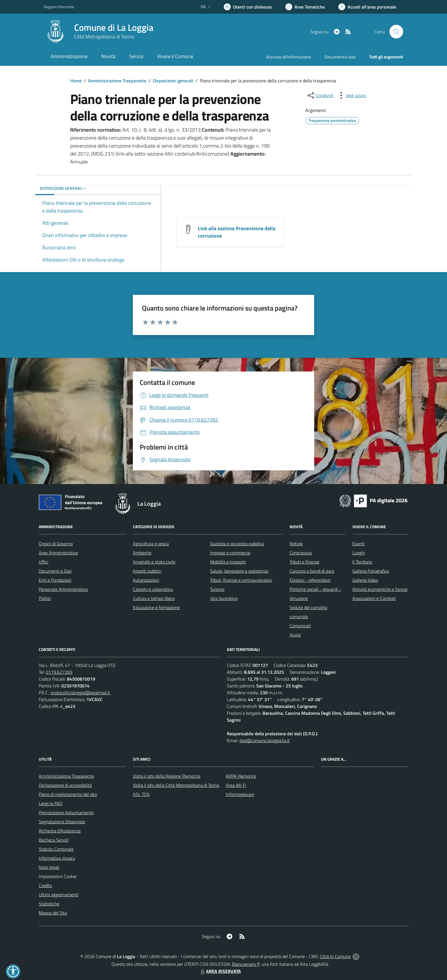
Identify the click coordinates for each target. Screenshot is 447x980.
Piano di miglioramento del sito (68, 794)
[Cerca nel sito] (396, 32)
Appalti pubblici (147, 571)
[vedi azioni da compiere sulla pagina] (351, 95)
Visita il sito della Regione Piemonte (167, 776)
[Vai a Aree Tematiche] (305, 7)
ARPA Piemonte (241, 776)
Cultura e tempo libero (154, 598)
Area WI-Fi (236, 785)
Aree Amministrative (58, 553)
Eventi (358, 544)
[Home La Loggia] (99, 32)
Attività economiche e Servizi (380, 589)
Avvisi (295, 635)
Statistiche (49, 904)
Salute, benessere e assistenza (239, 571)
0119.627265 (59, 672)
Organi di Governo (56, 544)
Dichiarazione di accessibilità (65, 785)
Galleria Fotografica (371, 571)
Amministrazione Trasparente (117, 81)
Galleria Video (365, 580)
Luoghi (359, 553)
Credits (45, 885)
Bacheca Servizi (54, 840)
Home (76, 81)
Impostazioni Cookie (58, 876)
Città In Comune (335, 956)
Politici (45, 598)
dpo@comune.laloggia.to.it (265, 740)
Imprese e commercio (230, 553)
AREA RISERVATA (220, 971)
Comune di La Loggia (114, 27)
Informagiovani (240, 794)
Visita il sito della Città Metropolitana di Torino (176, 785)
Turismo (217, 589)
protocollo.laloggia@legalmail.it (80, 693)
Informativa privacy (57, 858)
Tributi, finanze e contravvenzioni (241, 580)
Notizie (296, 544)
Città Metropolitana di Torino (104, 37)
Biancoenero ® (246, 964)
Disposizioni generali (173, 81)
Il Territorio (362, 562)
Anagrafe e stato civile (154, 562)
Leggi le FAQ (51, 803)
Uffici (43, 562)
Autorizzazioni (146, 580)
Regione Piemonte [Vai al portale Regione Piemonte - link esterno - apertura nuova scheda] (59, 7)
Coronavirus (301, 553)
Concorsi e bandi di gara (312, 571)
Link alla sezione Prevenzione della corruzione (237, 232)
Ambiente (142, 553)
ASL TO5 (141, 794)
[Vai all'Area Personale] (367, 7)
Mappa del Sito (53, 913)
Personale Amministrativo (63, 589)
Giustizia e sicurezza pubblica (237, 544)
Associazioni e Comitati (374, 598)
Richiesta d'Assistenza (60, 831)
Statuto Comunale (56, 849)
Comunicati (300, 626)
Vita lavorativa (224, 598)
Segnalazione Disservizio (62, 822)
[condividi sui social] (320, 95)
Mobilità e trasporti (228, 562)
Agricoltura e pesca (151, 544)
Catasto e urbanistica (153, 589)
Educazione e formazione (156, 607)
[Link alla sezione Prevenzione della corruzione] (188, 229)
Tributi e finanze (304, 562)
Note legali (49, 867)
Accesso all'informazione (289, 57)
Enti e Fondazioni (55, 580)
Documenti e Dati (55, 571)
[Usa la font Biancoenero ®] (248, 7)
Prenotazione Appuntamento (66, 812)
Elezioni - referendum (310, 580)
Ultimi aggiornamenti (59, 895)
